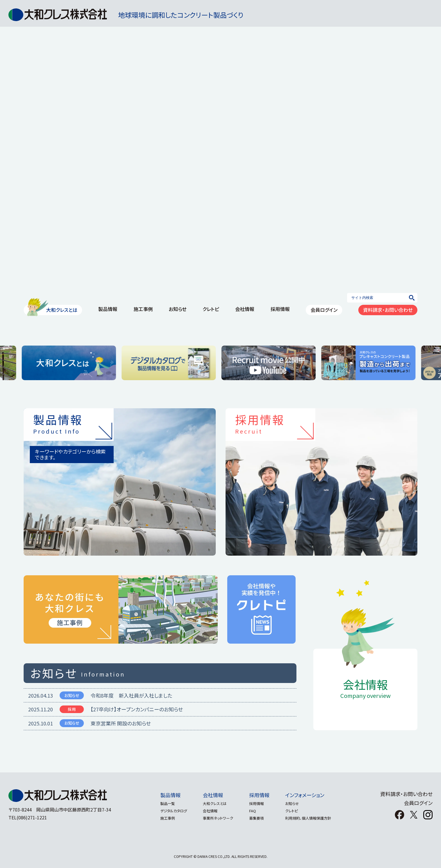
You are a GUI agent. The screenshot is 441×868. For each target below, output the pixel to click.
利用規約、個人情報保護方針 (311, 818)
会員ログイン (418, 803)
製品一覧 (165, 803)
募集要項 (258, 818)
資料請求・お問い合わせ (406, 794)
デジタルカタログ (171, 811)
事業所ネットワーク (217, 818)
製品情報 (167, 795)
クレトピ (295, 811)
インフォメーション (308, 795)
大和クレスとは (214, 803)
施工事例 (165, 818)
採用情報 (260, 795)
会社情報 (212, 795)
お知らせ (295, 803)
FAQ (254, 811)
